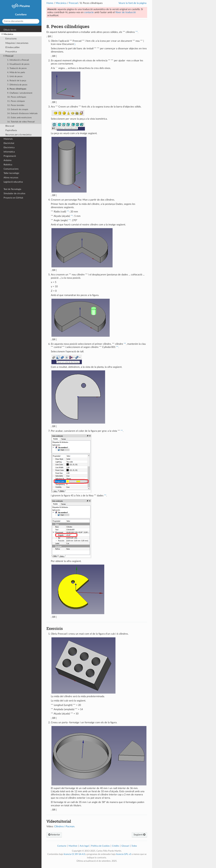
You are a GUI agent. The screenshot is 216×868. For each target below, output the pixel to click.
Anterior (54, 835)
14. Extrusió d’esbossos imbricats (22, 113)
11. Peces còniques (16, 101)
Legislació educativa (13, 182)
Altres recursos (11, 178)
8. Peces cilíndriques (17, 89)
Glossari (125, 846)
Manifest (73, 846)
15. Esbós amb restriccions (19, 118)
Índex (134, 846)
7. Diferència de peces (17, 85)
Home (50, 3)
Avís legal (84, 846)
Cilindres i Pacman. (65, 827)
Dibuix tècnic (10, 30)
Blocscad (10, 126)
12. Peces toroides (16, 105)
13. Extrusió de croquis (18, 109)
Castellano (21, 15)
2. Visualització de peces (18, 64)
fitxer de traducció (126, 12)
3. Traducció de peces (17, 68)
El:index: (13, 47)
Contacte (62, 846)
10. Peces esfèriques (17, 97)
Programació (10, 156)
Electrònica (9, 147)
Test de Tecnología (12, 189)
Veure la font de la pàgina (132, 3)
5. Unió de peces (15, 76)
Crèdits (116, 846)
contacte (89, 12)
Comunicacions (11, 169)
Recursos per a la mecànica (18, 135)
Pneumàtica (11, 52)
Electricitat (9, 143)
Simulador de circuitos (14, 193)
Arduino (8, 160)
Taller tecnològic (11, 173)
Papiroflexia (11, 130)
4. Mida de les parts (16, 72)
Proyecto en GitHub (13, 198)
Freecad (73, 3)
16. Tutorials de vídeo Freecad (21, 122)
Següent (139, 835)
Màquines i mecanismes (17, 43)
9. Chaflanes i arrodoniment (20, 93)
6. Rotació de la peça (17, 81)
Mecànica (61, 3)
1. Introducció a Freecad (18, 60)
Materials (8, 139)
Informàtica (9, 152)
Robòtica (8, 165)
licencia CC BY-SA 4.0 (74, 854)
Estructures (11, 39)
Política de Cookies (100, 846)
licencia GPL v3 (124, 854)
